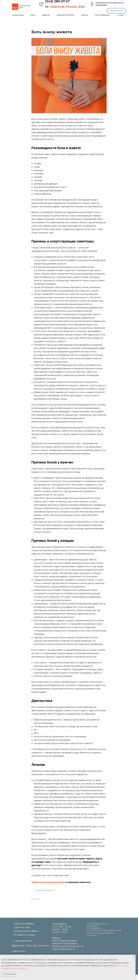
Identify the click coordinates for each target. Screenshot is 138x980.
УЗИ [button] (32, 15)
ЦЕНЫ (85, 15)
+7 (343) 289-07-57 (22, 946)
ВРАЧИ (46, 15)
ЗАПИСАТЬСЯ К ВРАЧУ (26, 937)
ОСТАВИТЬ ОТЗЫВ (24, 940)
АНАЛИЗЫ (18, 15)
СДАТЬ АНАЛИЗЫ (23, 929)
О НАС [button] (121, 15)
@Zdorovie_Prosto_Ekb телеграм (30, 951)
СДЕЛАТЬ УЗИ (21, 933)
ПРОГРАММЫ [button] (102, 15)
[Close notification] (134, 956)
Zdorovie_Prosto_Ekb (67, 7)
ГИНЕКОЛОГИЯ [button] (65, 15)
